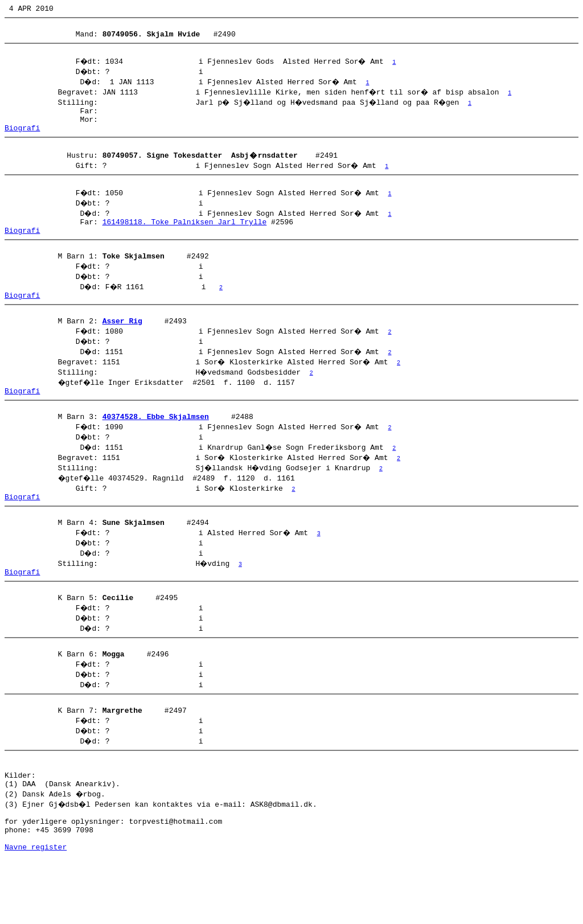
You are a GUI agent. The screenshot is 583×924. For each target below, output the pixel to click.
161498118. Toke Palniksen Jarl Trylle (185, 239)
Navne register (36, 911)
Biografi (22, 139)
